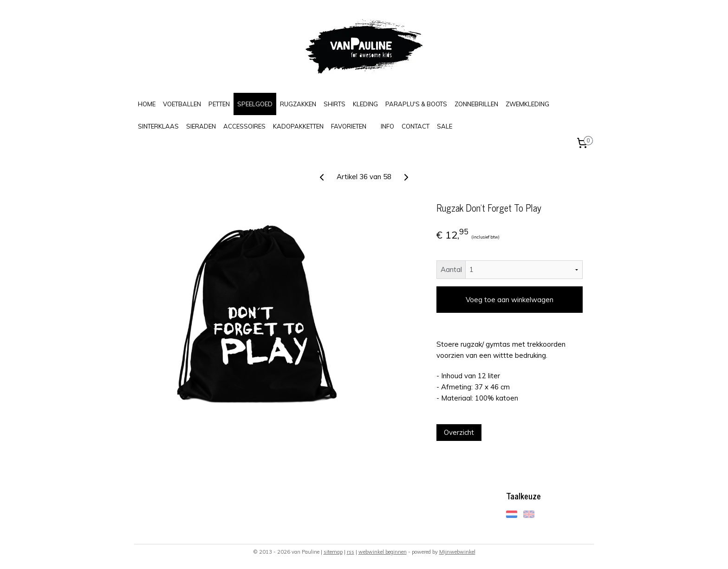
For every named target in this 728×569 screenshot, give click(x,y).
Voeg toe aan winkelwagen (510, 300)
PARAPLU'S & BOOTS (416, 104)
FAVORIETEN (349, 126)
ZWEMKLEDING (527, 104)
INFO (387, 126)
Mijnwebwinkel (457, 552)
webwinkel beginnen (383, 552)
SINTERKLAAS (158, 126)
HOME (147, 104)
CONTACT (416, 126)
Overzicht (459, 432)
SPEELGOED (255, 104)
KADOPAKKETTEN (298, 126)
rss (351, 552)
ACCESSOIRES (244, 126)
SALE (445, 126)
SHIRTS (335, 104)
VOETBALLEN (182, 104)
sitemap (333, 552)
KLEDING (365, 104)
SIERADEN (201, 126)
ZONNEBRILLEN (476, 104)
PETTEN (219, 104)
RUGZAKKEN (298, 104)
